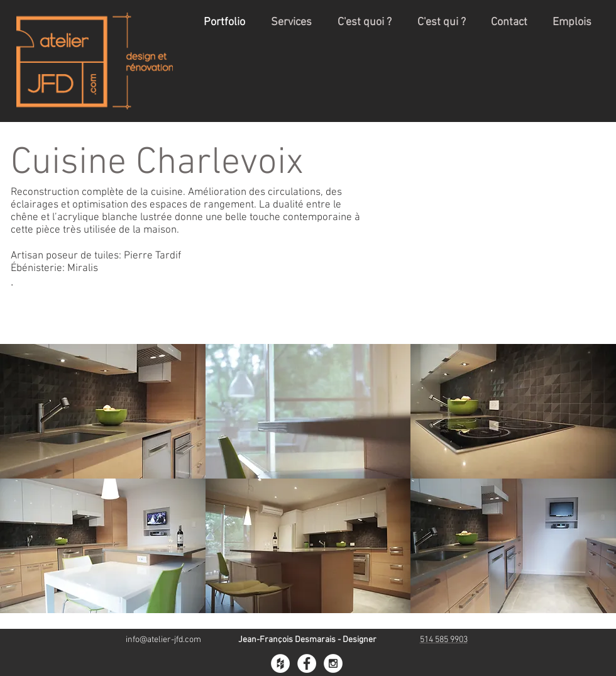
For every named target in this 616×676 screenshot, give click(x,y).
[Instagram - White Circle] (333, 663)
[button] (103, 411)
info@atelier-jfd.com (163, 640)
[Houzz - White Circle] (280, 663)
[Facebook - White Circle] (307, 663)
